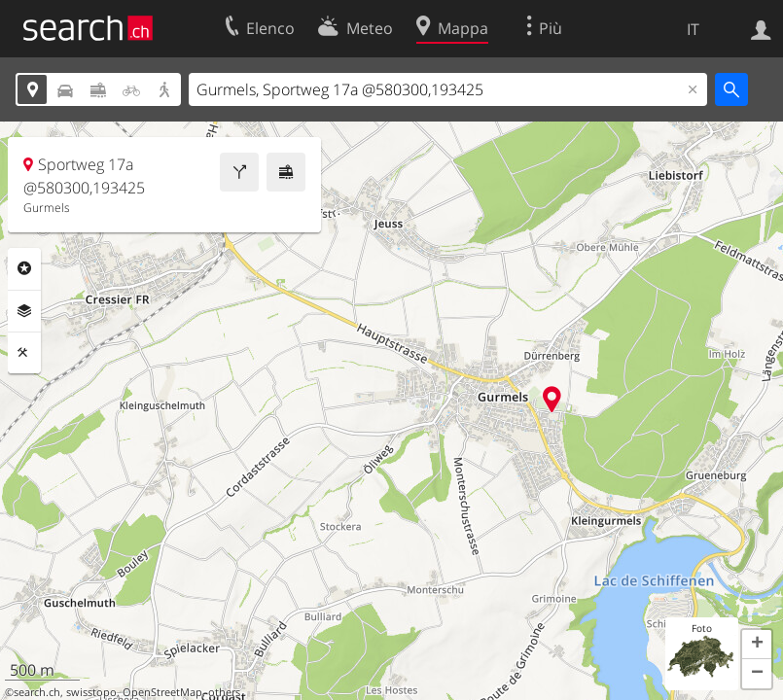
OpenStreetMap (162, 692)
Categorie (24, 268)
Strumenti (24, 353)
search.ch (37, 692)
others (224, 692)
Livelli (24, 311)
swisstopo (91, 692)
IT (693, 29)
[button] (757, 645)
